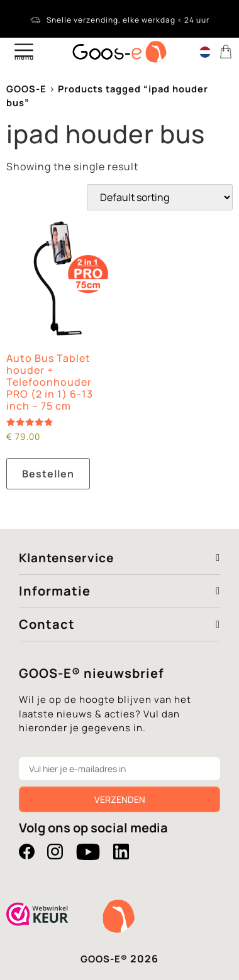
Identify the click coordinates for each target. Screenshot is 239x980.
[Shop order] (160, 197)
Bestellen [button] (48, 474)
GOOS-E (26, 89)
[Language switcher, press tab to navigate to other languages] (205, 52)
